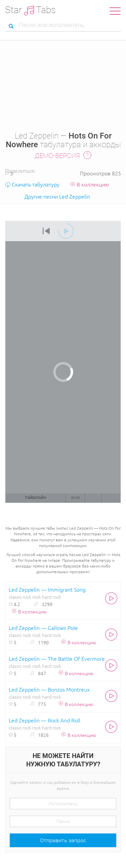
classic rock (20, 597)
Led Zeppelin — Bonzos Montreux (49, 689)
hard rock (52, 597)
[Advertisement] (63, 83)
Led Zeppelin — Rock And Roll (45, 720)
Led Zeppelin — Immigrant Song (47, 589)
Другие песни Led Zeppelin (57, 196)
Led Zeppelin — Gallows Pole (43, 628)
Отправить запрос (63, 840)
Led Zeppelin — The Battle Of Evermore (57, 658)
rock (37, 597)
